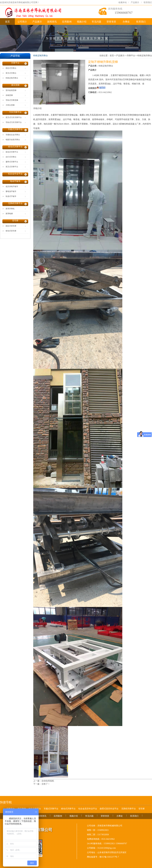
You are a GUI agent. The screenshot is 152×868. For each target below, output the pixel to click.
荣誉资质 (111, 22)
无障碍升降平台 (129, 809)
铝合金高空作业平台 (88, 809)
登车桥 (142, 809)
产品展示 (135, 2)
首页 (7, 22)
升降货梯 (44, 115)
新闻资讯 (52, 22)
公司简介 (22, 22)
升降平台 (131, 56)
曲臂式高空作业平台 (109, 809)
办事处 (126, 22)
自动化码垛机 (48, 781)
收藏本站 (123, 2)
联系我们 (148, 2)
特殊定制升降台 (145, 56)
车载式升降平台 (51, 809)
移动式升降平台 (68, 809)
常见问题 (96, 22)
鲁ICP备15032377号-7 (109, 857)
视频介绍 (82, 22)
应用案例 (67, 22)
